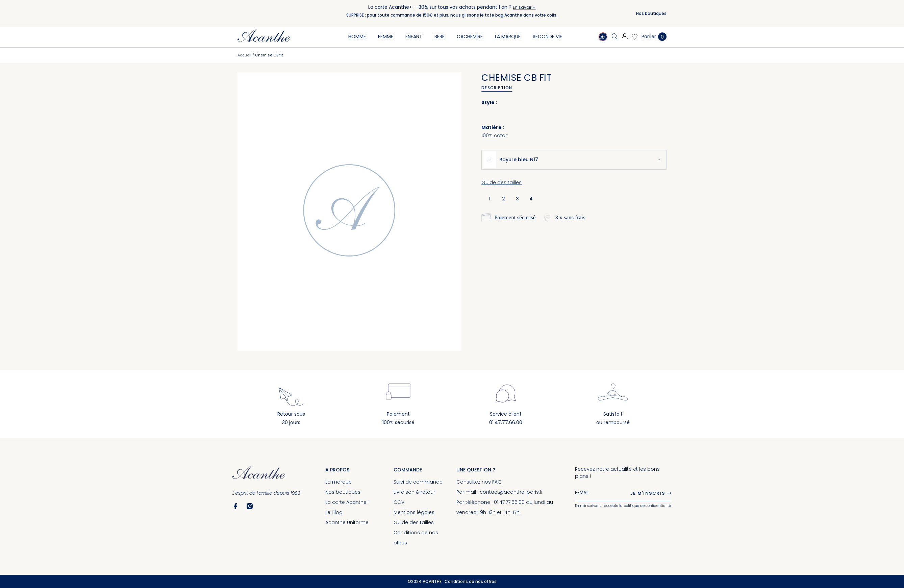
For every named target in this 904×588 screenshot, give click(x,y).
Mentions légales (414, 512)
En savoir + (524, 7)
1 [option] (490, 199)
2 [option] (504, 199)
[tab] (499, 88)
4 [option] (531, 199)
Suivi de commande (418, 482)
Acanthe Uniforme (347, 522)
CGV (399, 502)
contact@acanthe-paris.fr (511, 492)
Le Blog (334, 512)
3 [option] (517, 199)
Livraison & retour (414, 492)
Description (497, 88)
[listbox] (512, 198)
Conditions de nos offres (471, 581)
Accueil (244, 55)
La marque (338, 482)
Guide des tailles (501, 182)
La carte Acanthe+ (347, 502)
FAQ (497, 482)
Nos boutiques (651, 13)
